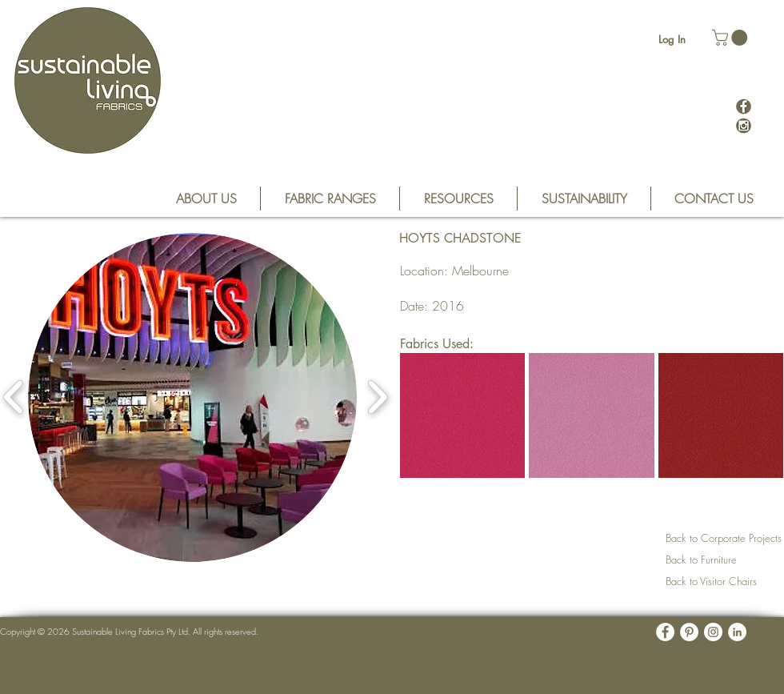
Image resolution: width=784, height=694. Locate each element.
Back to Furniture (701, 560)
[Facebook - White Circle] (665, 632)
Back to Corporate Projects (724, 538)
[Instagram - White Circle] (713, 632)
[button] (732, 38)
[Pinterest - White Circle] (689, 632)
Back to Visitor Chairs (711, 581)
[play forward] (377, 397)
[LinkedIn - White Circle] (737, 632)
